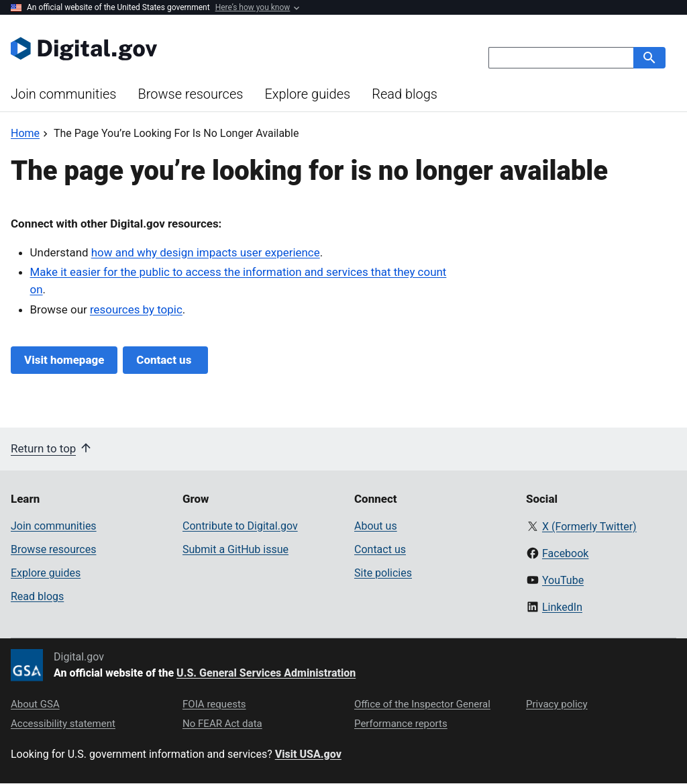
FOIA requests (214, 704)
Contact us (165, 360)
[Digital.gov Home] (177, 48)
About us (376, 526)
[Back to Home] (25, 133)
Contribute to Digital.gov (240, 526)
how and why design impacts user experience (206, 252)
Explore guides (307, 94)
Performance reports (401, 724)
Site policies (383, 573)
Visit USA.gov (308, 754)
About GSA (35, 704)
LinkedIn (562, 607)
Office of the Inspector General (422, 704)
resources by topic (136, 309)
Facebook (565, 553)
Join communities (63, 94)
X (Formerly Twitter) (589, 527)
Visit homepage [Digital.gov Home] (64, 360)
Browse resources (190, 94)
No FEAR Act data (222, 724)
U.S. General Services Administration (266, 673)
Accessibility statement (63, 724)
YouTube (563, 580)
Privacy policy (557, 704)
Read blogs (405, 94)
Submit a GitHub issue (235, 549)
